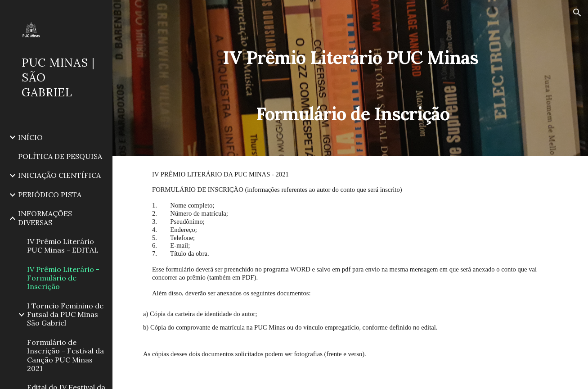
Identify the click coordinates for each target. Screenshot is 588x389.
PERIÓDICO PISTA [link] (50, 194)
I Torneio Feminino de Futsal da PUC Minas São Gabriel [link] (65, 314)
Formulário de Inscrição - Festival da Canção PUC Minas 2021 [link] (65, 355)
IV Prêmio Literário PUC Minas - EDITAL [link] (63, 246)
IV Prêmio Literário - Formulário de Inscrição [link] (63, 278)
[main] (350, 78)
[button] (577, 13)
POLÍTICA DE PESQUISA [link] (60, 156)
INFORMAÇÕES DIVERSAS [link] (45, 218)
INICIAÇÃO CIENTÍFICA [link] (59, 175)
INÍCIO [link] (30, 137)
